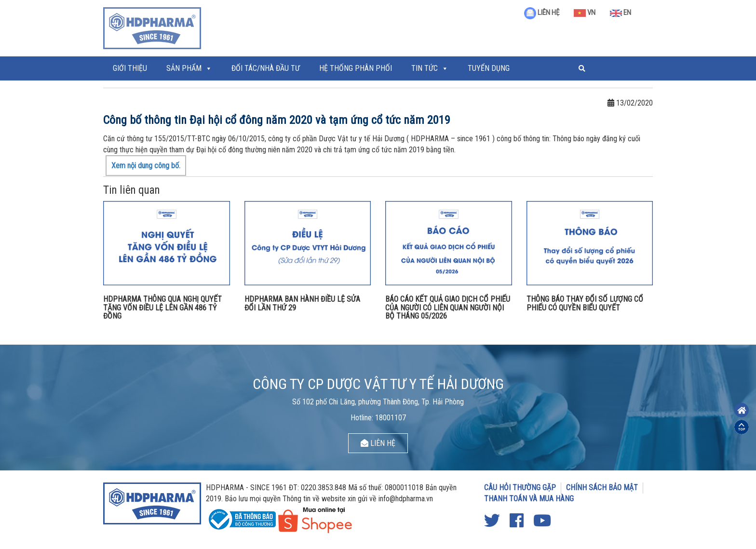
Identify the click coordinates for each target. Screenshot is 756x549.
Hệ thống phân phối (356, 68)
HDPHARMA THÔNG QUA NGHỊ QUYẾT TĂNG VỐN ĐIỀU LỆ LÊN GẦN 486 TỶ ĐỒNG (162, 308)
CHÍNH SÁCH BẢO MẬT (602, 488)
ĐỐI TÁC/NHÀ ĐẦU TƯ (266, 68)
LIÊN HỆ (542, 13)
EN (621, 13)
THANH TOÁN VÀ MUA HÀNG (529, 499)
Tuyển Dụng (489, 68)
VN (585, 13)
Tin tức (425, 68)
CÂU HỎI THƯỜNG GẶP (520, 488)
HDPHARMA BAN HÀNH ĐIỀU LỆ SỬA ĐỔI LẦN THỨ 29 (302, 303)
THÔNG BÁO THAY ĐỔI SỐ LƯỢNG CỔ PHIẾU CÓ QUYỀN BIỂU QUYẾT (585, 303)
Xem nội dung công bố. (146, 166)
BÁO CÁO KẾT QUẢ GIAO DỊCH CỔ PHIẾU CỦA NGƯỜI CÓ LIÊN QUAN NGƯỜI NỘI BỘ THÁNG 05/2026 (448, 308)
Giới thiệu (130, 68)
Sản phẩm (184, 68)
